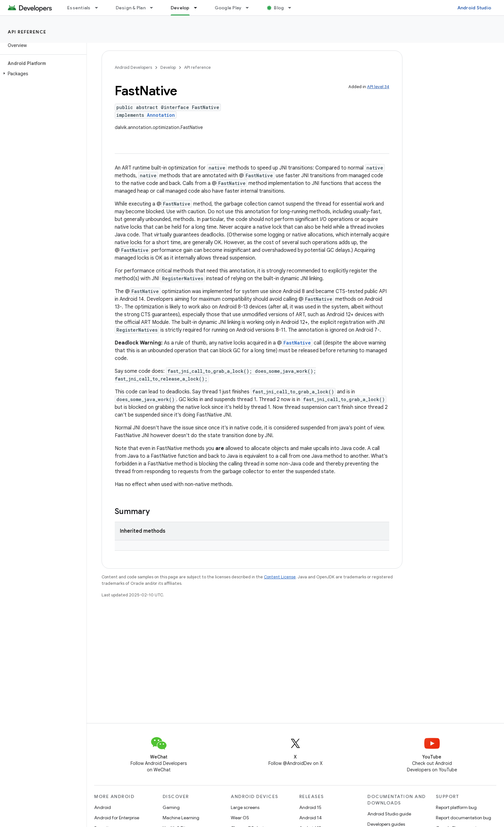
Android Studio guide (389, 814)
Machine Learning (181, 818)
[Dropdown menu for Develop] (198, 8)
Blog (279, 8)
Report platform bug (456, 807)
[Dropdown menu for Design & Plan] (154, 8)
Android (103, 807)
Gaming (171, 807)
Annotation (161, 115)
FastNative (297, 343)
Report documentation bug (464, 818)
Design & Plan (131, 8)
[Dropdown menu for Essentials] (99, 8)
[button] (42, 74)
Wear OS (240, 818)
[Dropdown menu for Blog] (292, 8)
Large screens (245, 807)
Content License (280, 577)
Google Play (228, 8)
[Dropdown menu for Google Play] (250, 8)
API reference (27, 32)
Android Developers (133, 67)
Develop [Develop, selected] (180, 8)
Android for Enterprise (117, 818)
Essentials (79, 8)
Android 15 (310, 807)
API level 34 (378, 87)
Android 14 (310, 818)
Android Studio (474, 8)
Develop (168, 67)
